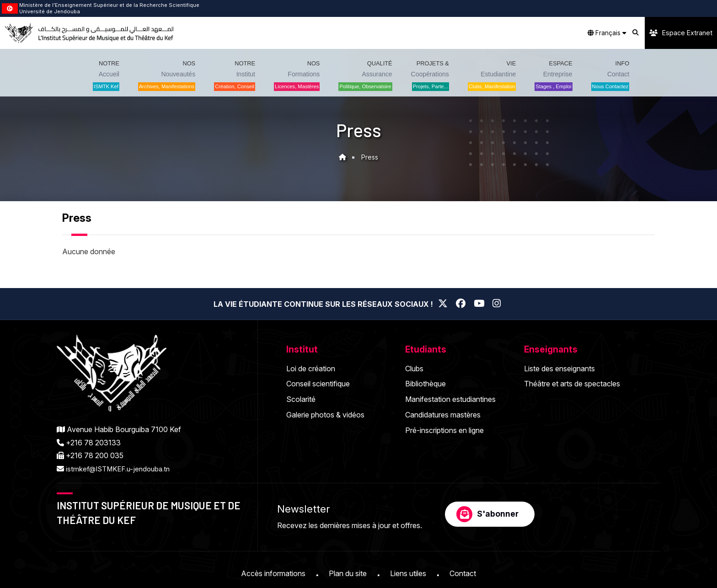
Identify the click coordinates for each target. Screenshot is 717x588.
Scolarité (301, 399)
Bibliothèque (425, 384)
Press (370, 157)
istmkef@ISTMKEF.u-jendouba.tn (121, 469)
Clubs (414, 369)
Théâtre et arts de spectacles (572, 384)
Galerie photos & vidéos (325, 415)
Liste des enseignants (559, 369)
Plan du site (348, 573)
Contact (463, 573)
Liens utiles (408, 573)
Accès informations (273, 573)
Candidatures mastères (443, 415)
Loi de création (311, 369)
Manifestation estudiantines (450, 399)
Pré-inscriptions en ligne (444, 430)
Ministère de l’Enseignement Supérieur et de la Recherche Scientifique (109, 5)
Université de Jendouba (50, 11)
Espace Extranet (681, 33)
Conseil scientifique (318, 384)
